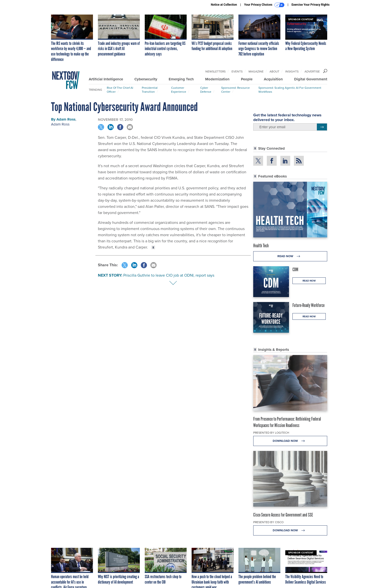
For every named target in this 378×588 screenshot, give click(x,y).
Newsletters (216, 71)
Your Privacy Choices (264, 5)
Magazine (256, 71)
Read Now (290, 256)
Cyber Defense (206, 90)
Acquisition (273, 79)
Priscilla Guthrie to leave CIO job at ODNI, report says (169, 275)
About (274, 71)
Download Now (290, 441)
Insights (292, 71)
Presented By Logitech (271, 433)
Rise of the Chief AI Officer (120, 90)
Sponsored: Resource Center (235, 90)
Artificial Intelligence (106, 79)
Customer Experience (179, 90)
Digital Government (311, 79)
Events (237, 71)
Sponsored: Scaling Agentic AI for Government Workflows (290, 90)
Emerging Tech (181, 79)
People (247, 79)
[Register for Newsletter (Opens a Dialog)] (322, 127)
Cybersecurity (146, 79)
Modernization (217, 79)
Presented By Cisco (268, 522)
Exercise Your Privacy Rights (310, 5)
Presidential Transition (150, 90)
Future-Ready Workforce (308, 305)
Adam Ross (66, 119)
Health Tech (261, 246)
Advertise (312, 71)
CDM (295, 269)
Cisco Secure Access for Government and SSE (283, 515)
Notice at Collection (224, 5)
